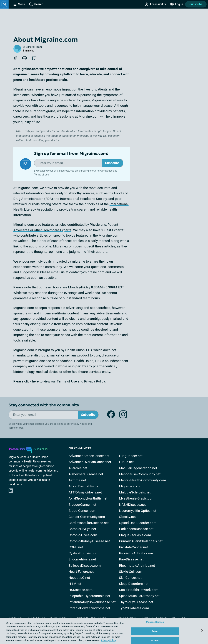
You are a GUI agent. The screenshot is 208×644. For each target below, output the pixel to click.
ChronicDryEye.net (82, 529)
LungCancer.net (131, 456)
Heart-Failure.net (81, 572)
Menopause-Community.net (140, 474)
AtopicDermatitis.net (84, 486)
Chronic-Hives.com (83, 535)
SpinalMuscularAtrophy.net (139, 596)
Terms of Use (42, 175)
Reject (155, 631)
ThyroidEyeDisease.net (136, 602)
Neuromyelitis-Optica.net (138, 511)
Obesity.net (127, 517)
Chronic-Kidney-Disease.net (89, 541)
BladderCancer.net (82, 505)
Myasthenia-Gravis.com (137, 498)
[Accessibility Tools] (155, 4)
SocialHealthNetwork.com (139, 590)
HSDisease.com (81, 590)
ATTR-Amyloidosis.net (85, 492)
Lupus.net (126, 462)
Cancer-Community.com (87, 517)
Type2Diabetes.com (134, 608)
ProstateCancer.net (134, 547)
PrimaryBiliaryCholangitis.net (141, 541)
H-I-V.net (75, 584)
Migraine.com (129, 486)
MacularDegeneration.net (138, 468)
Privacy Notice (104, 171)
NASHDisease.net (132, 505)
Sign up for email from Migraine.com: (71, 154)
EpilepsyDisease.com (85, 566)
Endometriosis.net (82, 559)
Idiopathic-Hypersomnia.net (89, 596)
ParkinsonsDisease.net (136, 529)
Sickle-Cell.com (131, 572)
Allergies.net (78, 468)
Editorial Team (34, 47)
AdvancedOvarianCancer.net (90, 462)
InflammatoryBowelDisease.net (92, 602)
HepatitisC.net (79, 578)
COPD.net (76, 547)
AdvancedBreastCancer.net (89, 456)
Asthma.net (77, 480)
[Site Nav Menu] (19, 4)
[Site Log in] (177, 4)
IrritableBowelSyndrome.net (89, 608)
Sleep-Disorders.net (134, 584)
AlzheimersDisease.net (86, 474)
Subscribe (196, 4)
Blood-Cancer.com (82, 511)
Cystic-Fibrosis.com (83, 553)
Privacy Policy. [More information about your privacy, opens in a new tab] (109, 640)
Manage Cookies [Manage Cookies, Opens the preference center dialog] (155, 622)
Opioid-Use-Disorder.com (138, 523)
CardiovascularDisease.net (89, 523)
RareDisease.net (131, 559)
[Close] (202, 630)
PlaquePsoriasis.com (135, 535)
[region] (104, 631)
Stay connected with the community (44, 405)
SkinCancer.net (130, 578)
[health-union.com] (28, 449)
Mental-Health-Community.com (143, 480)
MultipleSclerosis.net (135, 492)
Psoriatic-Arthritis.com (136, 553)
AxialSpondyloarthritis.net (88, 498)
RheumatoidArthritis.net (137, 566)
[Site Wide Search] (36, 4)
